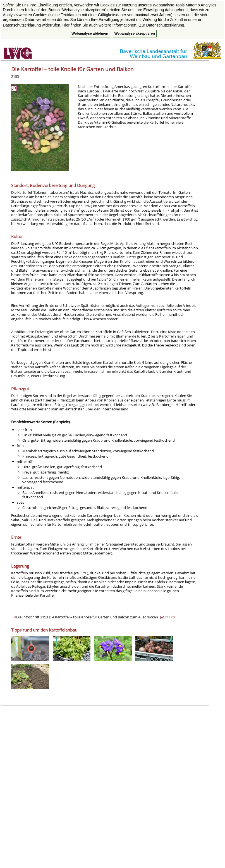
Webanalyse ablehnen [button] (90, 34)
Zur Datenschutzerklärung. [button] (162, 25)
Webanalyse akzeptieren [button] (135, 34)
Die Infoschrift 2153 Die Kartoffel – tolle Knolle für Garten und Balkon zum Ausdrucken (95, 617)
